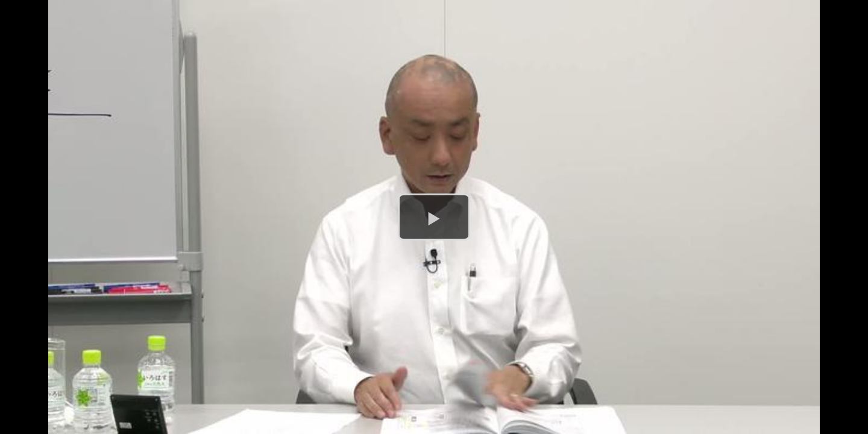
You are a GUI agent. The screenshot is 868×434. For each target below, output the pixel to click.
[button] (434, 217)
